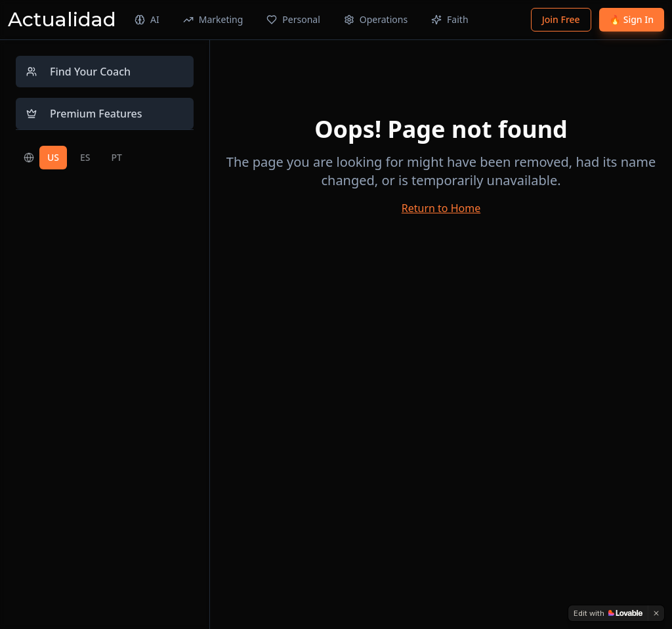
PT (117, 157)
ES (85, 157)
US (53, 157)
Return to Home (441, 208)
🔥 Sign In (632, 19)
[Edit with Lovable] (608, 613)
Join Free (561, 19)
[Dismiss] (656, 613)
